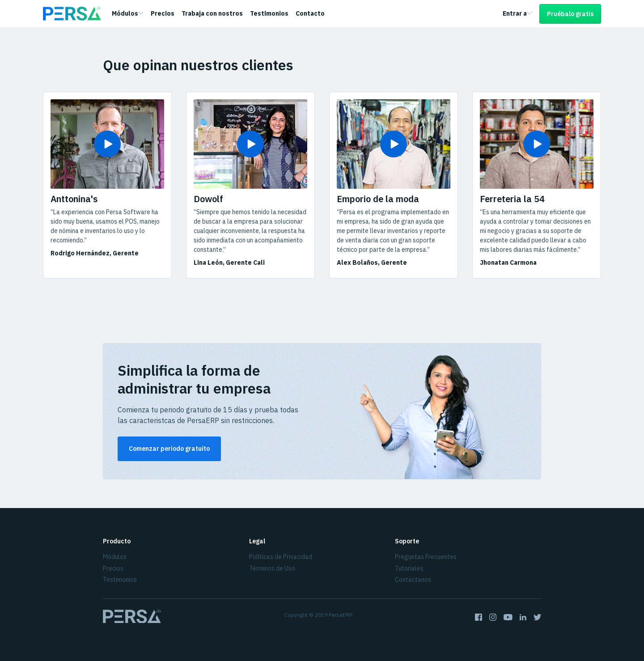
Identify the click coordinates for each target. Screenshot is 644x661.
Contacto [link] (310, 13)
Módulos (128, 13)
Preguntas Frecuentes (426, 557)
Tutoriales (409, 568)
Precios (113, 568)
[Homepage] (72, 14)
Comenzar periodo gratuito (169, 449)
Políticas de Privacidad (281, 557)
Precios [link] (163, 13)
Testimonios (120, 580)
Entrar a (517, 13)
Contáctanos (413, 580)
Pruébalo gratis (570, 14)
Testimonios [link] (269, 13)
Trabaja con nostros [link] (212, 13)
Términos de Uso (272, 568)
